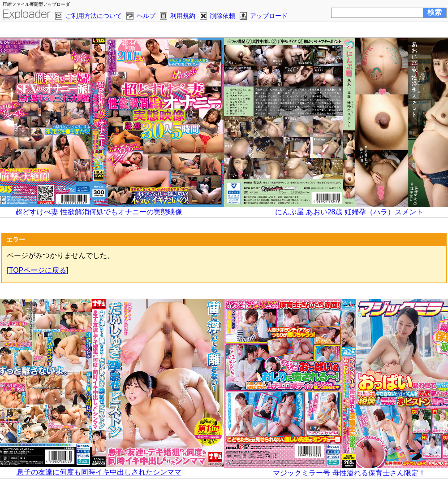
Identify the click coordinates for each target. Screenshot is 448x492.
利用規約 (183, 16)
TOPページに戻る (38, 270)
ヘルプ (146, 16)
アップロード (269, 16)
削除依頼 (223, 16)
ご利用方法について (94, 16)
